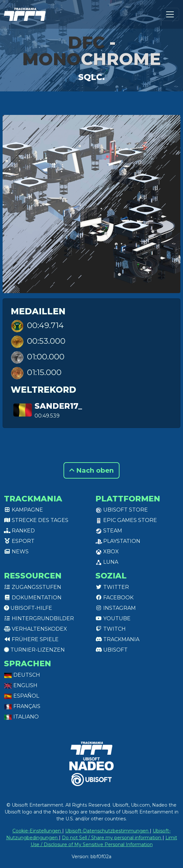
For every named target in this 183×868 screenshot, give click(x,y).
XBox (107, 552)
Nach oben (91, 470)
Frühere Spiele (31, 639)
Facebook (114, 598)
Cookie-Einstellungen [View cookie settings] (37, 831)
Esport (19, 541)
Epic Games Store (126, 520)
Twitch (111, 629)
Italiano (21, 717)
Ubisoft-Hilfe (28, 608)
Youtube (113, 618)
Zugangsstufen (33, 587)
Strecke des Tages (36, 520)
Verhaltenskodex (35, 629)
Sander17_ (58, 406)
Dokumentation (33, 598)
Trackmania (117, 639)
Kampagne (23, 510)
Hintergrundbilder (39, 618)
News (16, 552)
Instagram (116, 608)
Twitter (112, 587)
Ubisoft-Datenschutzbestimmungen (107, 831)
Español (21, 696)
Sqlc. (91, 77)
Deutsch (22, 675)
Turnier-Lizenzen (34, 650)
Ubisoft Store (122, 510)
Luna (107, 562)
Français (22, 706)
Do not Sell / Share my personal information (112, 838)
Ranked (19, 531)
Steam (109, 531)
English (21, 685)
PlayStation (118, 541)
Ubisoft (112, 650)
